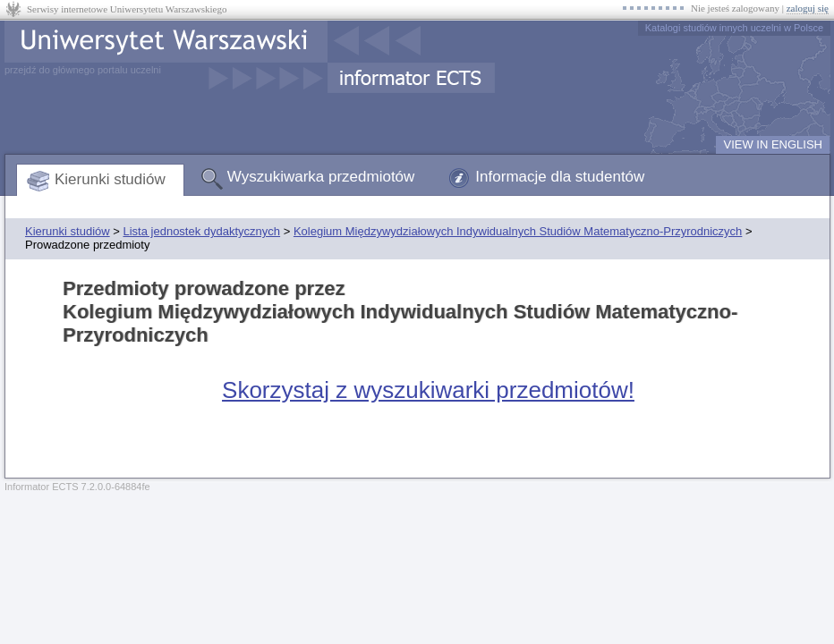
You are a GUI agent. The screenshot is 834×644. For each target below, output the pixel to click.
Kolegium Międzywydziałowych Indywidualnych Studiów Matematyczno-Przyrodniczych (518, 231)
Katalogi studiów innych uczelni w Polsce (734, 28)
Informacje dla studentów (560, 177)
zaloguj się (808, 8)
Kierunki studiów (110, 179)
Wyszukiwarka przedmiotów (321, 177)
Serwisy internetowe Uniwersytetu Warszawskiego (127, 9)
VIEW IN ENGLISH (773, 144)
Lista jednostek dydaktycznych (201, 231)
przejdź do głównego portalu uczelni (83, 70)
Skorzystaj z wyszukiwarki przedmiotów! (428, 390)
